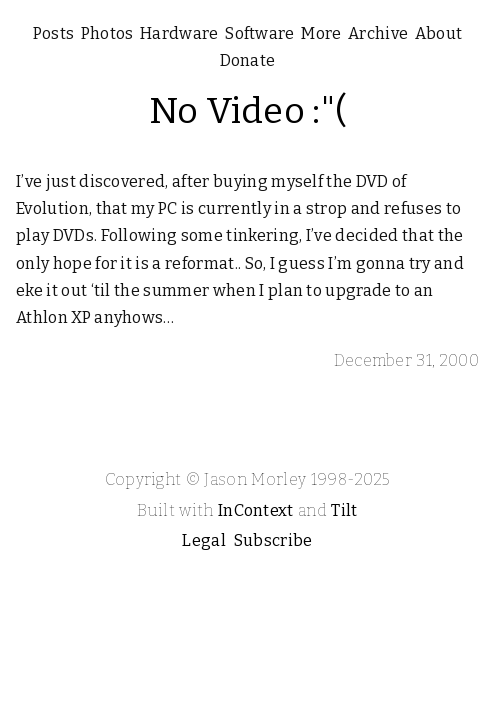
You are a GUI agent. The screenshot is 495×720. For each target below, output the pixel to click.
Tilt (344, 510)
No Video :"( (248, 111)
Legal (204, 540)
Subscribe (273, 540)
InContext (256, 510)
